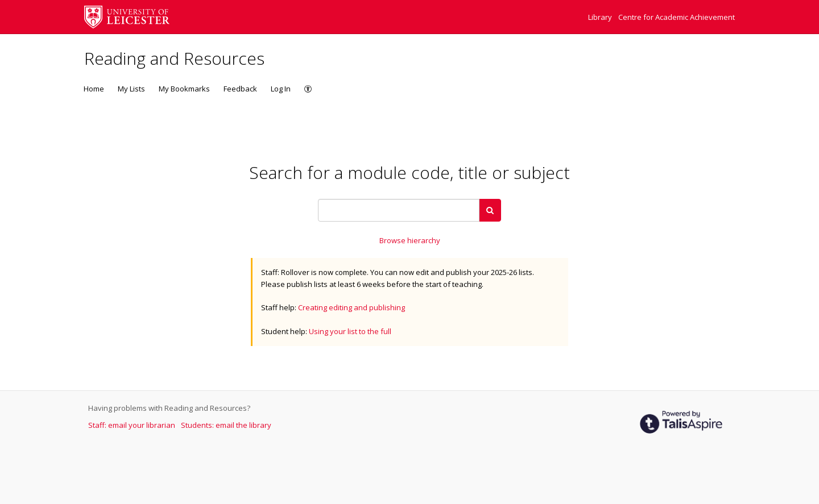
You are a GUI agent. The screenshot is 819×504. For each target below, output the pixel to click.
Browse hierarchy (410, 240)
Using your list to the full (350, 331)
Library (601, 17)
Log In (281, 89)
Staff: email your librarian (133, 425)
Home (94, 89)
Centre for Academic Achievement (677, 17)
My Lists (131, 89)
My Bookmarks (184, 89)
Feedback (240, 89)
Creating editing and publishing (351, 307)
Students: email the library (226, 425)
